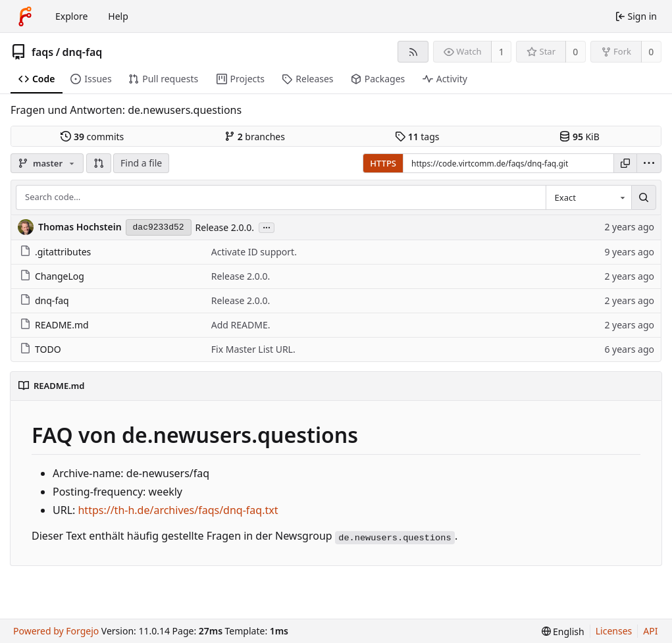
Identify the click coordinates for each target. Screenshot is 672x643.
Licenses (614, 631)
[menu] (649, 163)
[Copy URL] (625, 163)
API (650, 631)
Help (118, 16)
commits (92, 137)
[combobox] (588, 197)
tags (417, 137)
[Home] (25, 16)
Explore (71, 16)
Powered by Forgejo (56, 631)
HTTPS (383, 163)
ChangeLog (52, 276)
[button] (99, 163)
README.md (54, 325)
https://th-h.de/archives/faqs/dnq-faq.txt (178, 510)
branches (255, 137)
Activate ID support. (254, 252)
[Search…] (644, 197)
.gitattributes (55, 252)
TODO (40, 349)
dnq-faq (83, 52)
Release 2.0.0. (225, 227)
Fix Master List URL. (253, 349)
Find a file (141, 163)
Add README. (241, 325)
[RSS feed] (413, 52)
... (267, 227)
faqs (42, 52)
